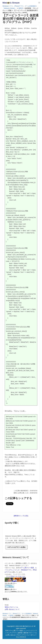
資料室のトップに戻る (21, 516)
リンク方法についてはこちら (16, 576)
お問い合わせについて (12, 609)
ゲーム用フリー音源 (27, 568)
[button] (39, 3)
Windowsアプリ (26, 570)
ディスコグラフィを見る (17, 547)
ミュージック (28, 631)
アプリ (14, 633)
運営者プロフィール (30, 633)
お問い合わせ (11, 635)
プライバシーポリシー (29, 635)
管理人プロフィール (11, 607)
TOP (7, 631)
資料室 (21, 8)
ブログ (18, 635)
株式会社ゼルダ (28, 626)
